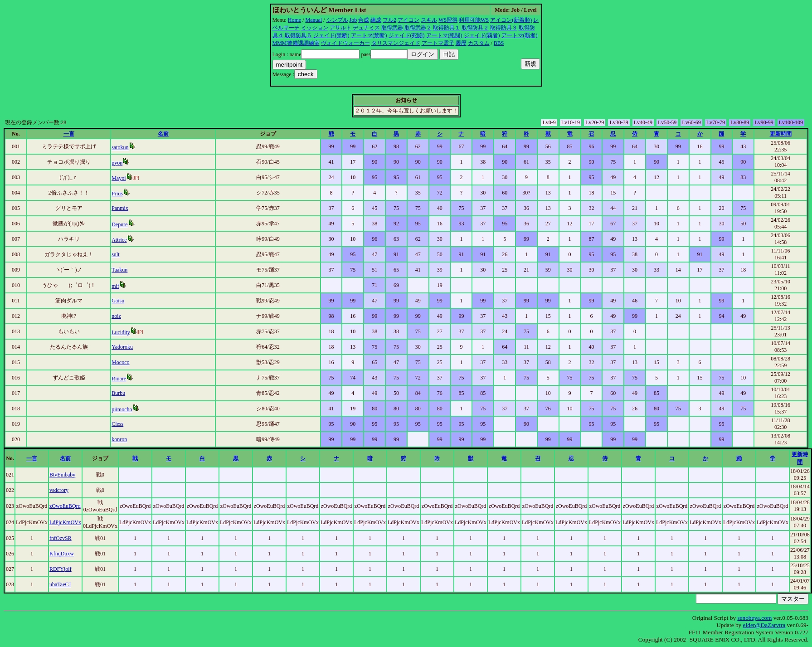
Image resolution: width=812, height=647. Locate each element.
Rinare (119, 379)
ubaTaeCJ (60, 584)
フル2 (389, 20)
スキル (429, 20)
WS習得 (448, 20)
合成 (364, 20)
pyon (117, 163)
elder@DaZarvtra (764, 625)
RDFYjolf (61, 569)
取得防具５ (298, 35)
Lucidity (121, 332)
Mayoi (119, 178)
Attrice (119, 240)
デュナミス (366, 28)
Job (353, 20)
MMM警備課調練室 (296, 43)
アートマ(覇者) (520, 35)
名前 (163, 134)
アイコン (408, 20)
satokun (120, 147)
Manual (314, 20)
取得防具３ (504, 28)
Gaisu (118, 301)
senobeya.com (754, 618)
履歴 (461, 43)
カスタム (479, 43)
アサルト (340, 28)
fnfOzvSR (61, 538)
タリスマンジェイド (396, 43)
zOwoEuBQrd (65, 506)
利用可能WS (474, 20)
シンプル (337, 20)
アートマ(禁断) (369, 35)
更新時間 (781, 134)
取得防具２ (475, 28)
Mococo (120, 362)
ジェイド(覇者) (482, 35)
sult (115, 254)
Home (294, 20)
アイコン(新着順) (511, 20)
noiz (116, 316)
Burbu (118, 393)
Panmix (120, 208)
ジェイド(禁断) (331, 35)
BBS (499, 43)
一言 (69, 134)
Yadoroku (122, 347)
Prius (117, 194)
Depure (119, 224)
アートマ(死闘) (444, 35)
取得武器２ (418, 28)
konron (119, 439)
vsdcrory (59, 490)
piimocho (122, 409)
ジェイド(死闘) (407, 35)
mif (115, 286)
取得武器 (392, 28)
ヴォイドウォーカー (345, 43)
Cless (117, 424)
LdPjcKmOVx (65, 522)
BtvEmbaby (62, 475)
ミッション (315, 28)
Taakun (119, 270)
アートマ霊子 (438, 43)
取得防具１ (447, 28)
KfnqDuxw (62, 554)
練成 (376, 20)
